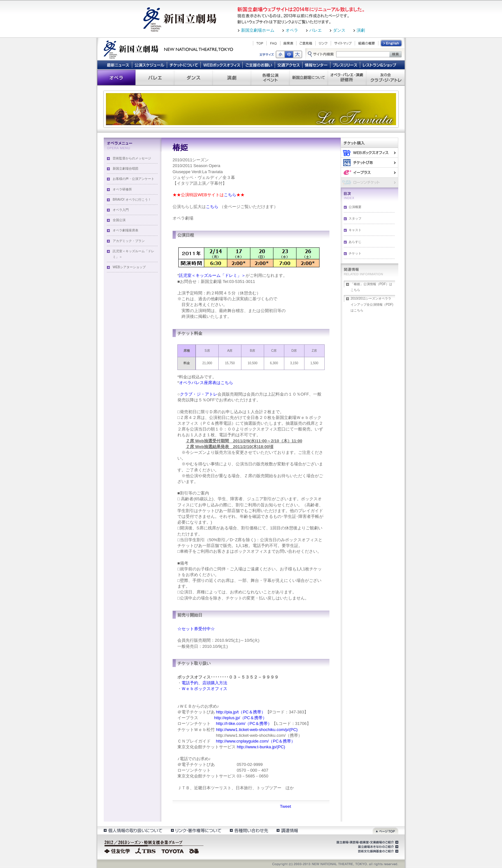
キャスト (355, 230)
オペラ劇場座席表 (125, 230)
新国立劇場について (309, 77)
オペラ (292, 30)
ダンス (339, 30)
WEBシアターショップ (129, 267)
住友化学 (118, 850)
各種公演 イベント (270, 77)
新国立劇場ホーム (258, 30)
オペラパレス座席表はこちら (206, 383)
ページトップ (385, 830)
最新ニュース (118, 65)
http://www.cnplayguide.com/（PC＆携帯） (255, 741)
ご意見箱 (306, 43)
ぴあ (369, 162)
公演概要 (355, 207)
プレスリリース (345, 65)
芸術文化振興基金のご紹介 (377, 851)
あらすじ (355, 242)
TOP (260, 43)
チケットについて (184, 65)
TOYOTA (173, 850)
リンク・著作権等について (196, 830)
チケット (355, 253)
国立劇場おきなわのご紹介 (377, 847)
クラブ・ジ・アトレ (199, 394)
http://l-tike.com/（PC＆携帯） (243, 723)
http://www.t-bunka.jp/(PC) (261, 747)
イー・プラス (369, 172)
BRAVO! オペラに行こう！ (132, 200)
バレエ (316, 30)
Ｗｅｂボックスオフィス (204, 689)
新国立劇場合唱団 (125, 169)
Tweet (285, 806)
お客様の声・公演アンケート (134, 179)
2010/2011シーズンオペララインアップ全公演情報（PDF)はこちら (372, 304)
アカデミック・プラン (129, 241)
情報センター (316, 65)
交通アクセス (289, 65)
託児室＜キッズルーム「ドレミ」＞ (134, 254)
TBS (145, 850)
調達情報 (287, 830)
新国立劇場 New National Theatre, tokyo (168, 49)
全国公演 (119, 220)
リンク (323, 43)
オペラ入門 (121, 210)
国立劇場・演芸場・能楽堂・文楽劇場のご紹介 (367, 842)
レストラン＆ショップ (380, 65)
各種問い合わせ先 (249, 830)
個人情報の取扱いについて (133, 830)
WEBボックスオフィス (222, 65)
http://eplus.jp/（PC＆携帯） (240, 718)
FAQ (273, 43)
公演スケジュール (149, 65)
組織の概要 (367, 43)
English (392, 43)
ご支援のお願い (259, 65)
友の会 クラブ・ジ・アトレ (385, 77)
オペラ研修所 (122, 189)
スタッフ (355, 218)
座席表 (288, 43)
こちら (230, 195)
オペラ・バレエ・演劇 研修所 (347, 77)
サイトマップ (343, 43)
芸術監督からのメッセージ (132, 158)
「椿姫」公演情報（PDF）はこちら (371, 287)
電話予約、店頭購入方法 (204, 683)
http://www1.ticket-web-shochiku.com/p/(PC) (257, 730)
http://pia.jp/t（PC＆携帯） (241, 712)
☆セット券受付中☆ (196, 629)
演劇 (361, 30)
